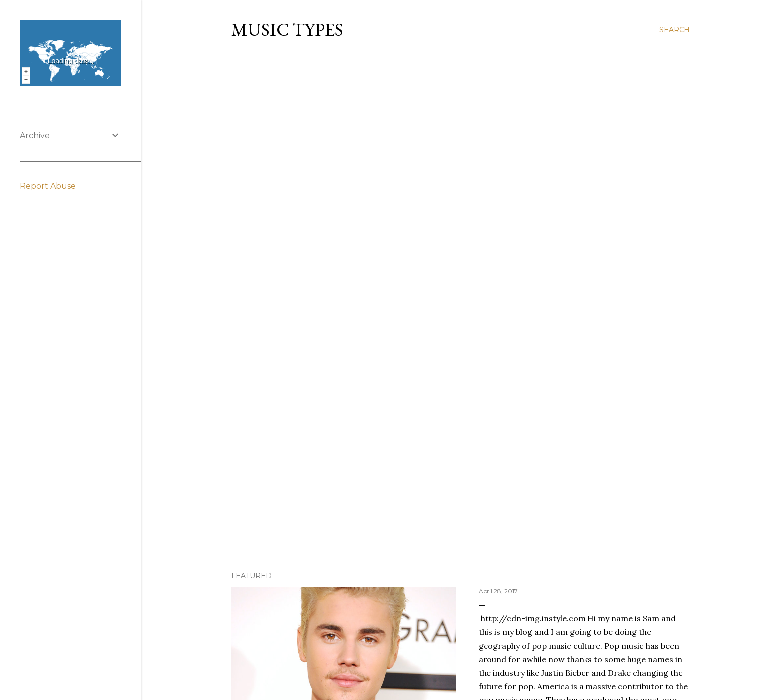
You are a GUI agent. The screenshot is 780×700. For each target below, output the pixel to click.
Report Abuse (48, 186)
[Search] (675, 30)
